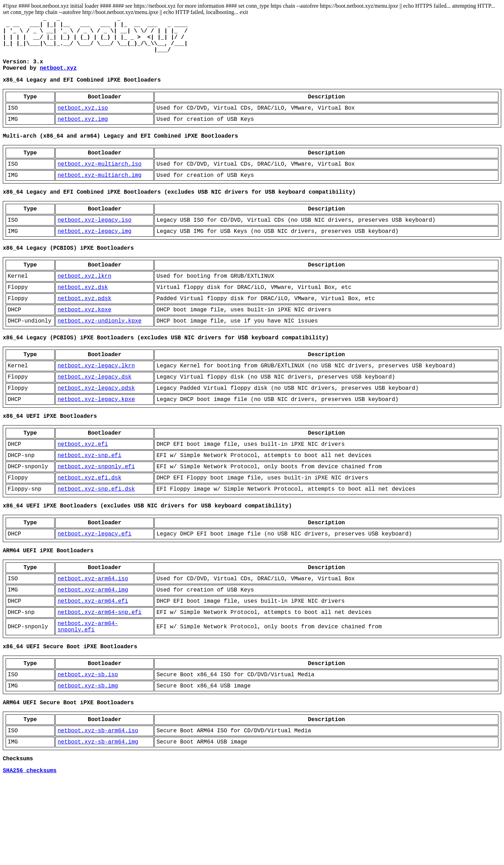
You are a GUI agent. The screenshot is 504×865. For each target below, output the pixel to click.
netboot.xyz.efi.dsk (89, 532)
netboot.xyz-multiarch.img (99, 197)
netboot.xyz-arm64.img (93, 655)
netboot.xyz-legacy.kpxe (96, 445)
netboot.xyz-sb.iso (88, 750)
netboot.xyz (58, 79)
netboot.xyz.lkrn (84, 308)
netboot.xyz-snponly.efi (96, 519)
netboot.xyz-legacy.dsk (94, 420)
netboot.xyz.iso (83, 123)
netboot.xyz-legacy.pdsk (96, 432)
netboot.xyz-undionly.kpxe (99, 358)
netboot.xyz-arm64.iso (93, 643)
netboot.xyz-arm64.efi (93, 668)
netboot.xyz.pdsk (84, 333)
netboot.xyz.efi (83, 494)
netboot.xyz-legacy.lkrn (96, 407)
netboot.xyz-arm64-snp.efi (99, 680)
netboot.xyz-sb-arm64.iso (98, 811)
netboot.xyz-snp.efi (89, 507)
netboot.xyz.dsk (83, 320)
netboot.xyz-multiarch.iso (99, 185)
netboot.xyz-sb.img (88, 762)
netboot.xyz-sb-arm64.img (98, 824)
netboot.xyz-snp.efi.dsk (96, 545)
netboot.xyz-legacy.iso (94, 246)
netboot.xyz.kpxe (84, 346)
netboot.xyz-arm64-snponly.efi (88, 697)
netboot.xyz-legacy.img (94, 259)
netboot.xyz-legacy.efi (94, 594)
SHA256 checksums (30, 856)
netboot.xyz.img (83, 136)
